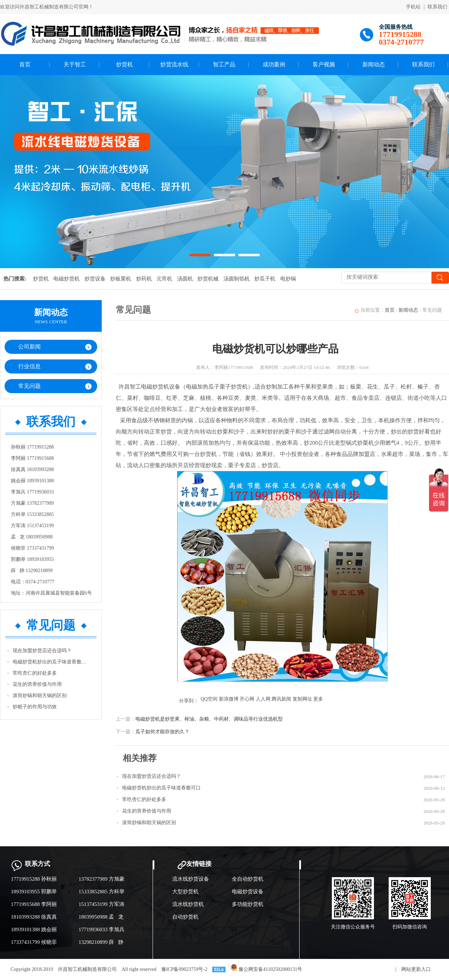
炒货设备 (95, 279)
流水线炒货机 (188, 904)
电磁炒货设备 (248, 892)
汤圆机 (185, 279)
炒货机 (125, 64)
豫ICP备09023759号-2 (184, 969)
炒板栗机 (121, 279)
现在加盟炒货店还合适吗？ (42, 651)
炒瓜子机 (265, 279)
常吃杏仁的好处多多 (35, 673)
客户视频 (324, 64)
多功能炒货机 (248, 904)
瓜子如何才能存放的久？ (162, 732)
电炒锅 (288, 279)
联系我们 (437, 7)
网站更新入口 (416, 969)
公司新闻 (29, 347)
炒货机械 (208, 279)
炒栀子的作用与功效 (35, 707)
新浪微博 (229, 699)
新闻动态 (374, 64)
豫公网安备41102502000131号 (266, 969)
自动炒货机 (185, 917)
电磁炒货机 (66, 279)
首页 (25, 64)
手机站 (413, 7)
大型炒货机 (185, 892)
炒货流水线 (174, 64)
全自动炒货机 (248, 879)
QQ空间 (209, 699)
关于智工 (75, 64)
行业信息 (29, 366)
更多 (318, 699)
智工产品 (224, 64)
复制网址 (302, 699)
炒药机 (144, 279)
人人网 (263, 699)
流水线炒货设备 (191, 879)
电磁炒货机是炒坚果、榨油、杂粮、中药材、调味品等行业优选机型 (209, 719)
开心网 (247, 699)
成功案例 (274, 64)
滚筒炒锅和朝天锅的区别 (40, 696)
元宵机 (164, 279)
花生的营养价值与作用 (37, 684)
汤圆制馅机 (237, 279)
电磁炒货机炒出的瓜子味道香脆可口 (51, 662)
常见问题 (29, 386)
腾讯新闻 (281, 699)
